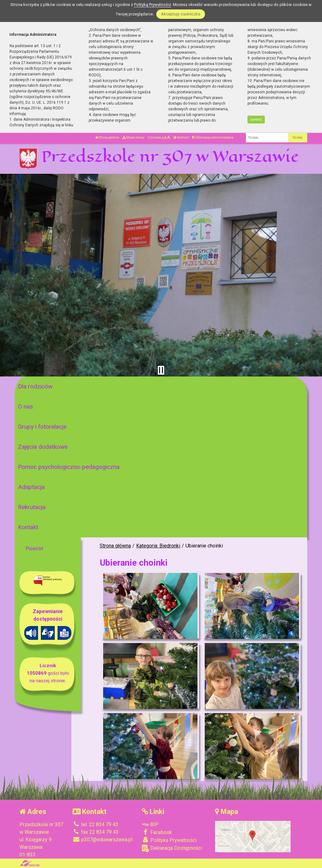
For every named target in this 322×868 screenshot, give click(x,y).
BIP (150, 824)
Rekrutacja (32, 507)
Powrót (34, 548)
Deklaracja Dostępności (172, 848)
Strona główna (107, 137)
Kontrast (181, 137)
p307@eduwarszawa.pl (103, 840)
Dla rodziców (35, 386)
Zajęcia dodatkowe (43, 447)
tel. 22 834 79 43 (95, 824)
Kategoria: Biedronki (158, 546)
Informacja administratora (213, 137)
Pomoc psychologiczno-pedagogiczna (69, 467)
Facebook (157, 832)
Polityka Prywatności (169, 840)
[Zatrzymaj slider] (161, 370)
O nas (25, 407)
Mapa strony (133, 137)
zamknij (256, 120)
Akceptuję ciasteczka (181, 14)
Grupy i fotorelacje (42, 427)
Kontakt (28, 527)
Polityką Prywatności (153, 5)
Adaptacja (31, 487)
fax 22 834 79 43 (96, 832)
